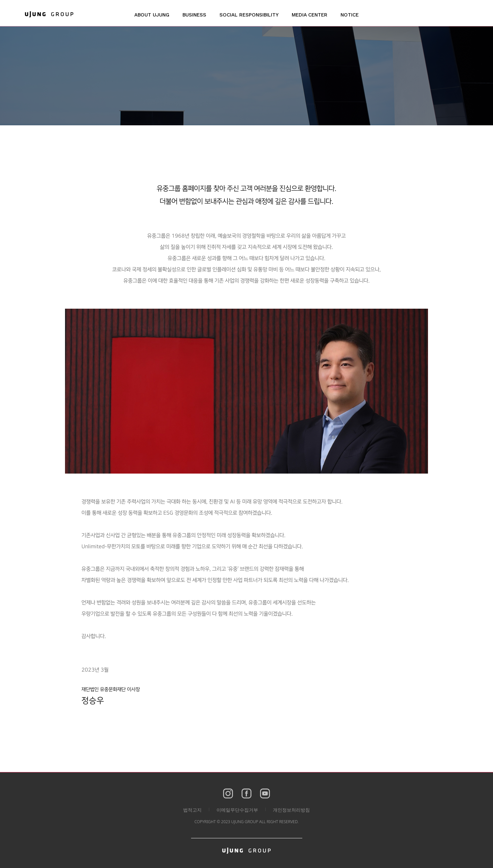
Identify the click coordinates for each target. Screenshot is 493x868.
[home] (49, 14)
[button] (152, 18)
